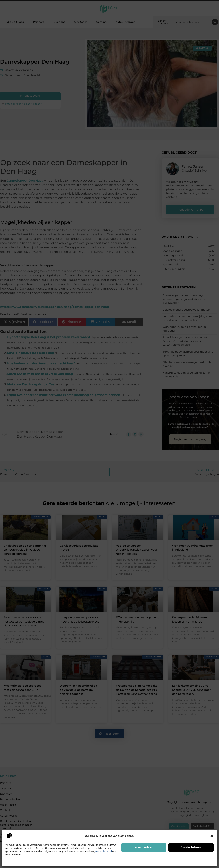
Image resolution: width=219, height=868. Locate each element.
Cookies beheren (191, 847)
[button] (212, 836)
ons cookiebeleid (104, 852)
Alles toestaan (144, 847)
